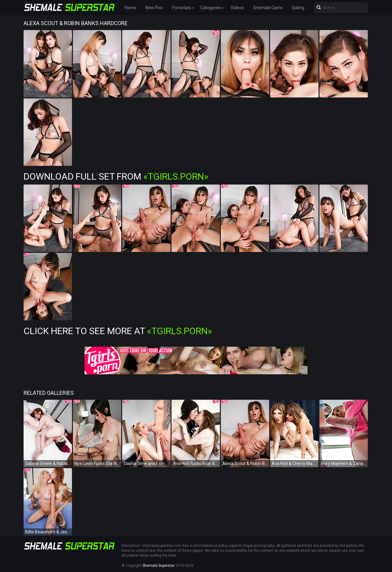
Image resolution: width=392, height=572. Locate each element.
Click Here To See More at (118, 331)
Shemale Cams (268, 8)
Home (130, 8)
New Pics (154, 8)
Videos (237, 8)
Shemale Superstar (158, 566)
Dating (298, 8)
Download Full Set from (116, 176)
